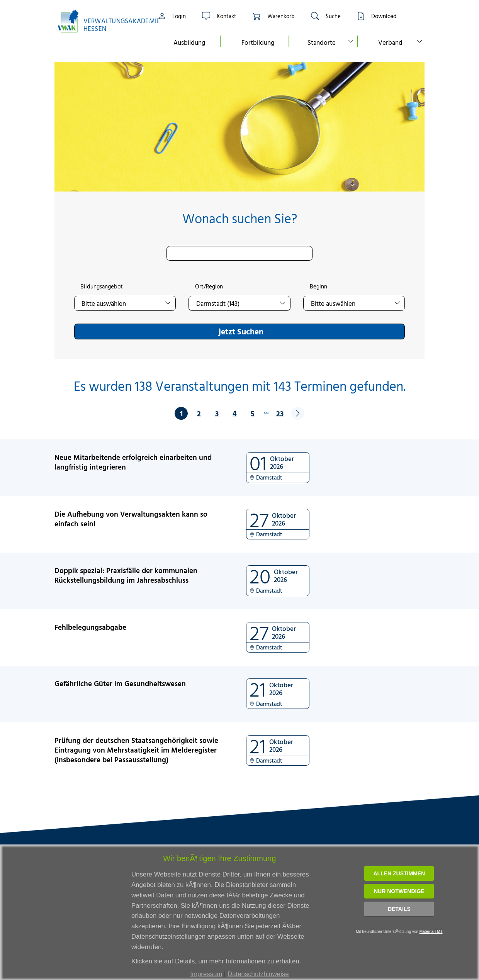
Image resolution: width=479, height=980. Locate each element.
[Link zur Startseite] (101, 21)
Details (399, 909)
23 (280, 413)
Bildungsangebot (102, 287)
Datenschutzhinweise (258, 974)
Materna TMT (431, 932)
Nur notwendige (399, 891)
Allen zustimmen (399, 873)
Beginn (318, 287)
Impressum (206, 974)
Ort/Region (209, 287)
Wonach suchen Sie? (240, 218)
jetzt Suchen (241, 331)
